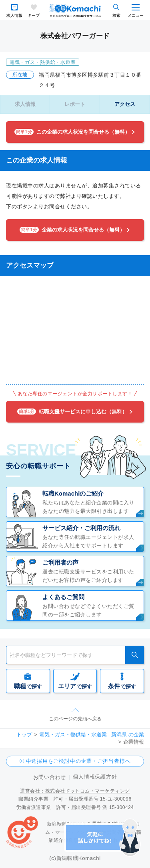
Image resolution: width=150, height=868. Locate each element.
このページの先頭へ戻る (75, 719)
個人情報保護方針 (95, 777)
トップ (24, 735)
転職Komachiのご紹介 (73, 493)
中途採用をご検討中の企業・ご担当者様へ (78, 761)
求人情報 (14, 15)
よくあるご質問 (63, 597)
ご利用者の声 (60, 562)
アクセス (125, 104)
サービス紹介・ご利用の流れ (81, 528)
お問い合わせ (50, 777)
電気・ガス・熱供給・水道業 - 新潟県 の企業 (92, 735)
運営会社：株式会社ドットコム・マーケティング (75, 791)
